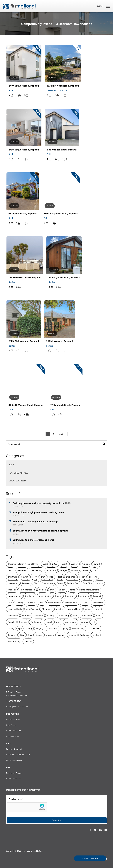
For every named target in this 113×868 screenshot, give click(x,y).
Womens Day (97, 635)
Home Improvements (89, 590)
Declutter (70, 577)
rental (99, 616)
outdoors (26, 616)
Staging (29, 628)
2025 (54, 564)
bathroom (22, 570)
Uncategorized (17, 481)
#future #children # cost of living (23, 564)
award (97, 564)
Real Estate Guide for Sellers (18, 755)
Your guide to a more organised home (33, 540)
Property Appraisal (13, 749)
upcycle (38, 635)
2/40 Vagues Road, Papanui (23, 86)
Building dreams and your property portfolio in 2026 (41, 503)
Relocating (63, 616)
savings (84, 622)
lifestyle (31, 603)
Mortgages (47, 609)
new (97, 609)
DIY (35, 583)
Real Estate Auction (14, 760)
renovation (86, 616)
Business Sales (12, 736)
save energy (70, 622)
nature (88, 609)
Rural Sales (10, 725)
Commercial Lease (13, 779)
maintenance (54, 603)
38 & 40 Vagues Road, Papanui (25, 405)
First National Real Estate (32, 851)
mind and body (15, 609)
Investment (83, 596)
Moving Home (74, 609)
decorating (13, 583)
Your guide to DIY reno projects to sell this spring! (40, 531)
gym (52, 590)
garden (42, 590)
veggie (49, 635)
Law (9, 603)
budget (63, 570)
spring (18, 628)
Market (85, 603)
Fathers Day (72, 583)
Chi (94, 570)
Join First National (90, 858)
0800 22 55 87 (13, 701)
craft (43, 577)
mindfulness (32, 609)
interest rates (45, 596)
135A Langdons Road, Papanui (60, 213)
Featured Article (18, 473)
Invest (58, 596)
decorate (93, 577)
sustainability (68, 628)
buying (74, 570)
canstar (85, 570)
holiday (62, 590)
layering (19, 603)
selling (102, 622)
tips (18, 635)
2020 (45, 564)
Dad (51, 577)
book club (51, 570)
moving (60, 609)
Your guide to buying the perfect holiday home (38, 513)
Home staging (14, 596)
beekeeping (36, 570)
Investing (69, 596)
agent (64, 564)
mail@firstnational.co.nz (16, 707)
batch (10, 570)
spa (9, 628)
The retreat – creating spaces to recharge (35, 522)
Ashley (74, 564)
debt (59, 577)
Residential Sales (13, 720)
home (72, 590)
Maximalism (98, 603)
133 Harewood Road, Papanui (62, 86)
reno (75, 616)
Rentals (11, 622)
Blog (11, 465)
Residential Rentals (14, 773)
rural (58, 622)
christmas (12, 577)
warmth (60, 635)
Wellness (72, 635)
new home (13, 616)
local (42, 603)
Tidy (10, 635)
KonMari (97, 596)
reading (50, 616)
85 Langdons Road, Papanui (63, 277)
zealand (11, 641)
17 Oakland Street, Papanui (65, 405)
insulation (30, 596)
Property (39, 616)
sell (93, 622)
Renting (23, 622)
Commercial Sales (13, 731)
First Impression (27, 590)
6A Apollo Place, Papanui (22, 213)
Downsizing (47, 583)
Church (24, 577)
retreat (49, 622)
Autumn (86, 564)
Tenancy (97, 628)
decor (82, 577)
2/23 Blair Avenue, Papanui (23, 341)
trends (27, 635)
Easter (60, 583)
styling (54, 628)
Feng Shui (87, 583)
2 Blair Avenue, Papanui (59, 341)
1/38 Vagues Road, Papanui (61, 150)
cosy (34, 577)
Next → (62, 434)
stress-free (42, 628)
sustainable (83, 628)
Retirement (36, 622)
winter (83, 635)
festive (99, 583)
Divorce (26, 583)
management (71, 603)
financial (11, 590)
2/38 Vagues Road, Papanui (23, 150)
